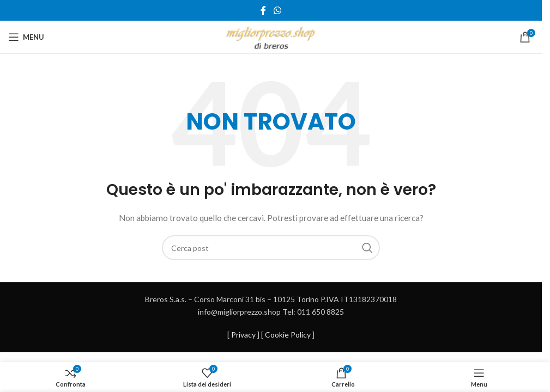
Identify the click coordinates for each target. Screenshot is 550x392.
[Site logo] (271, 36)
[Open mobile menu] (26, 37)
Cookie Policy (288, 335)
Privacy (243, 335)
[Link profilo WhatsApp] (277, 10)
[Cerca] (271, 248)
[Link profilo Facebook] (263, 10)
